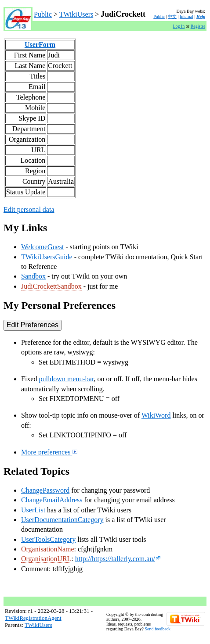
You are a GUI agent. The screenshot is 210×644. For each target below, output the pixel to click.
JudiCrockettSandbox (51, 286)
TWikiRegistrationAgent (33, 618)
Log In (179, 26)
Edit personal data (29, 209)
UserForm (40, 45)
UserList (33, 510)
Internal (186, 16)
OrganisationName (48, 549)
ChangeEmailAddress (52, 500)
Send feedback (157, 629)
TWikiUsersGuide (47, 257)
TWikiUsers (76, 14)
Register (198, 26)
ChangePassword (45, 490)
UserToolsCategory (48, 539)
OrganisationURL (46, 559)
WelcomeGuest (42, 247)
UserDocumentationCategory (62, 520)
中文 (172, 16)
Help (201, 16)
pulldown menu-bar (66, 379)
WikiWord (156, 415)
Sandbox (33, 276)
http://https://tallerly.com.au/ (118, 559)
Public (43, 14)
